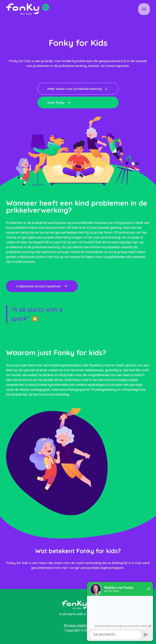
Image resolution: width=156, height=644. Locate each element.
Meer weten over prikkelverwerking (78, 89)
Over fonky (59, 102)
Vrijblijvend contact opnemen (42, 286)
